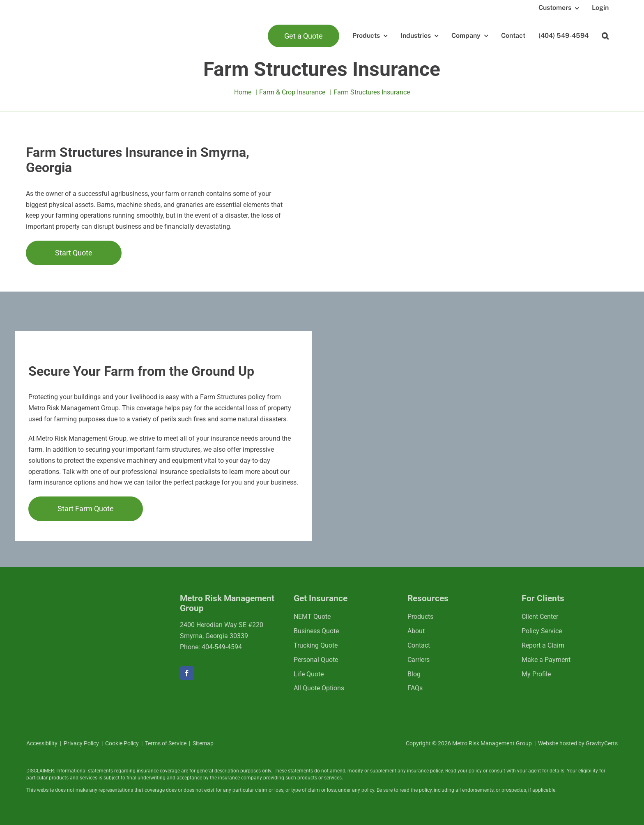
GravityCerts (602, 743)
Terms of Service (166, 743)
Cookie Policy (122, 743)
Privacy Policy (81, 743)
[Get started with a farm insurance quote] (74, 253)
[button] (605, 36)
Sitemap (203, 743)
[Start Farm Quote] (86, 509)
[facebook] (187, 673)
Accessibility (42, 743)
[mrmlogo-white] (80, 603)
